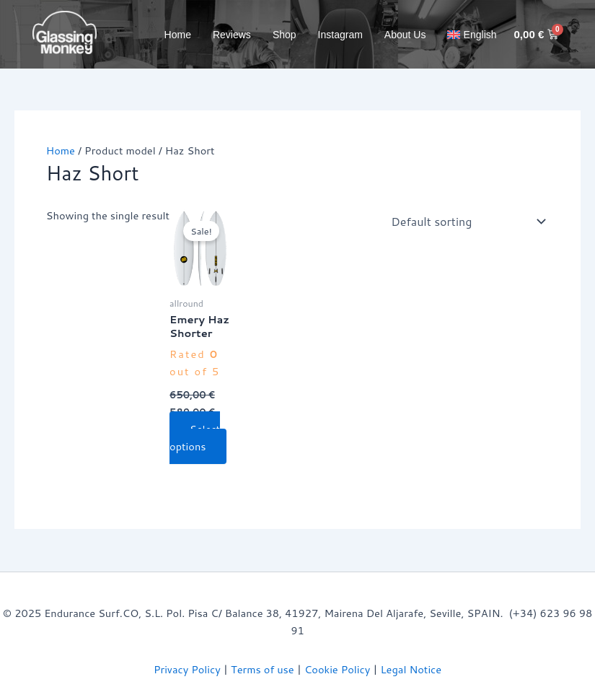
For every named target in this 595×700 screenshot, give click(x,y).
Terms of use (263, 669)
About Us (405, 35)
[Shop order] (465, 222)
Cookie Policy (337, 669)
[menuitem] (472, 35)
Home (178, 35)
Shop (285, 35)
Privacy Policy (187, 669)
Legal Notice (411, 669)
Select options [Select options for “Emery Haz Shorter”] (195, 438)
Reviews (232, 35)
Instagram (340, 35)
